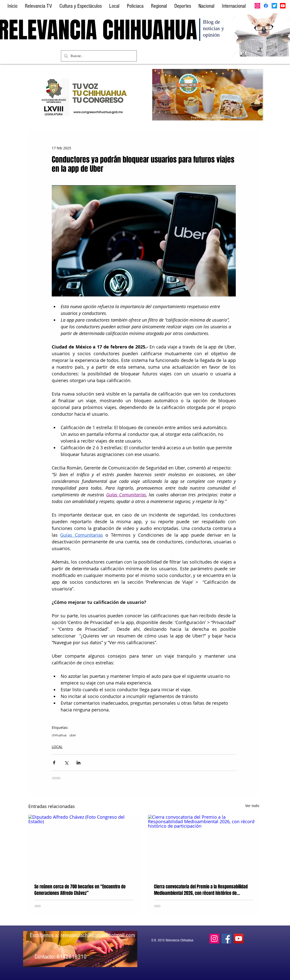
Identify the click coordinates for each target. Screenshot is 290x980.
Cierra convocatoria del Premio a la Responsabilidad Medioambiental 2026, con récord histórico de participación (201, 890)
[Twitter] (274, 6)
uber (73, 735)
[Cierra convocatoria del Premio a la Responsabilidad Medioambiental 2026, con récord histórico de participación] (204, 846)
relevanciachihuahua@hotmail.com (98, 935)
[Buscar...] (98, 56)
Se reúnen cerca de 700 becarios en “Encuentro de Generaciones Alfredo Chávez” (80, 890)
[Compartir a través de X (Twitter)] (66, 763)
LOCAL (57, 747)
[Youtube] (283, 6)
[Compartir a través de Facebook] (54, 763)
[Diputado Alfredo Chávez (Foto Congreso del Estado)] (84, 846)
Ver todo (252, 806)
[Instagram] (257, 6)
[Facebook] (266, 6)
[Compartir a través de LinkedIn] (78, 763)
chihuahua (59, 735)
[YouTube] (239, 939)
